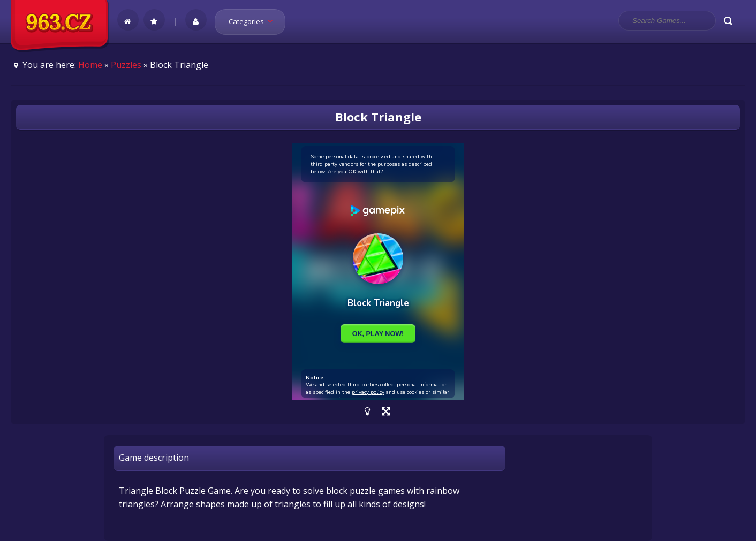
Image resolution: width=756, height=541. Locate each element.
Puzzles (126, 65)
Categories (254, 21)
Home (90, 65)
